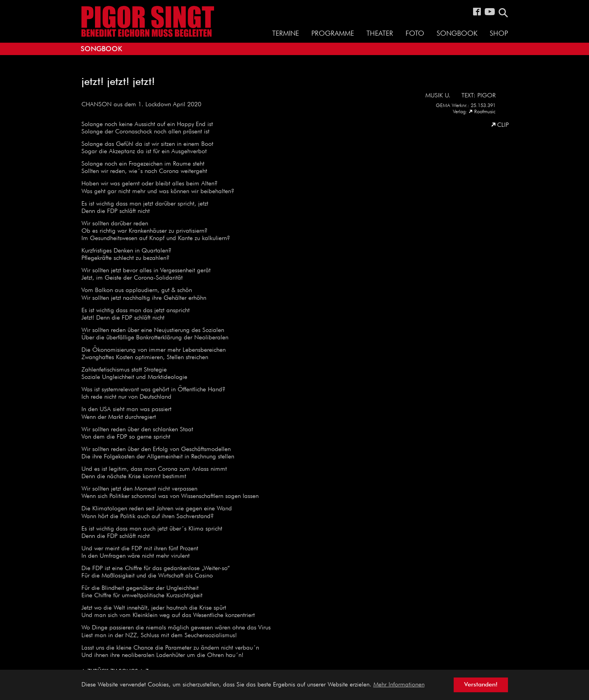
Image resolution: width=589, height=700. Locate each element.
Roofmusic (485, 112)
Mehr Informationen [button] (399, 685)
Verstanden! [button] (481, 685)
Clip (503, 125)
